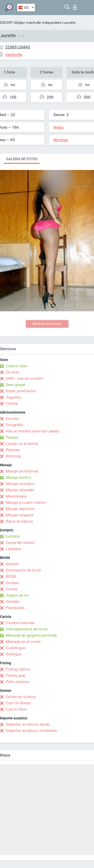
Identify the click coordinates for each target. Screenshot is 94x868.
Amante (12, 564)
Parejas (12, 437)
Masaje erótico (18, 477)
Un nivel (12, 372)
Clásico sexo (17, 366)
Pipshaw (13, 450)
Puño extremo (17, 682)
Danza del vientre (20, 543)
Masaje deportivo (20, 509)
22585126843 (18, 47)
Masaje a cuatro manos (26, 503)
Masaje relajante (20, 515)
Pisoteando (15, 608)
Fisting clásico (18, 669)
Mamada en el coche (23, 642)
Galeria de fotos (22, 159)
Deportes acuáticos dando (28, 724)
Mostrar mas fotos (47, 324)
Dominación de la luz (23, 570)
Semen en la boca (21, 697)
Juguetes (13, 397)
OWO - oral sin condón (24, 378)
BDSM (11, 576)
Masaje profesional (22, 471)
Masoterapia (16, 496)
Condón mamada (20, 623)
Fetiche (12, 404)
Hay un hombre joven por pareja (32, 431)
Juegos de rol (17, 595)
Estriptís (13, 536)
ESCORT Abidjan (13, 23)
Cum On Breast (18, 703)
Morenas (61, 140)
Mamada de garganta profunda (31, 635)
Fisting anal (15, 676)
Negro (59, 127)
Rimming (13, 456)
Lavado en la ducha (22, 444)
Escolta (12, 419)
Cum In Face (16, 709)
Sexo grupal (16, 385)
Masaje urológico (20, 484)
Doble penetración (21, 391)
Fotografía (14, 425)
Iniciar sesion (75, 7)
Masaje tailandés (20, 490)
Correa (11, 589)
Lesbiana (13, 549)
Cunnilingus (16, 648)
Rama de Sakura (19, 521)
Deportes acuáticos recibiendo (31, 731)
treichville (34, 23)
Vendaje (13, 602)
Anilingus (14, 654)
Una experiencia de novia (27, 629)
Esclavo (12, 583)
